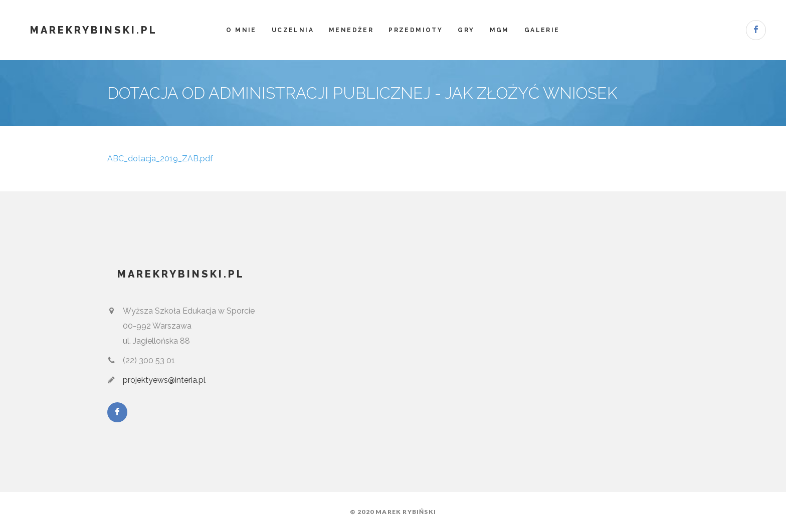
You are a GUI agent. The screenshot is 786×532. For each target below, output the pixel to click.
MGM (500, 30)
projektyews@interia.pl (164, 380)
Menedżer (351, 30)
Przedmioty (416, 30)
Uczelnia (293, 30)
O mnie (241, 30)
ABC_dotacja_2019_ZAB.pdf (160, 159)
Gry (466, 30)
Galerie (542, 30)
